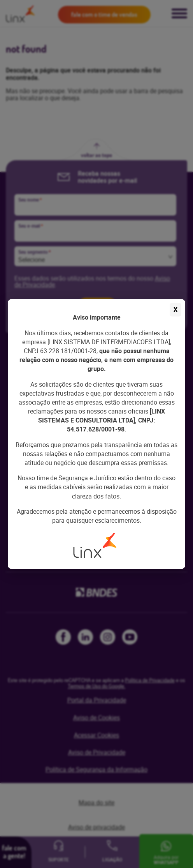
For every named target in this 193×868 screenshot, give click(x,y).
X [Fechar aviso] (175, 309)
